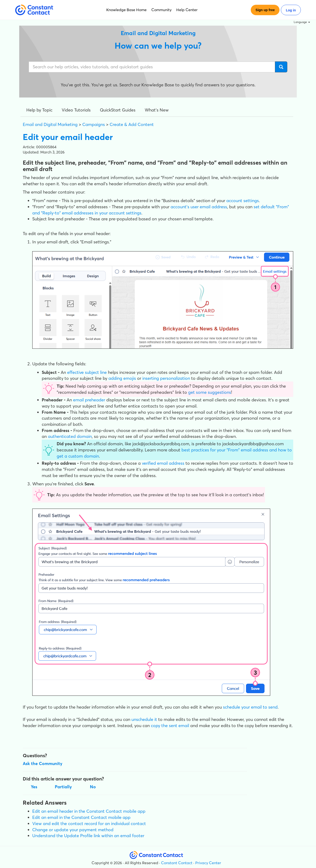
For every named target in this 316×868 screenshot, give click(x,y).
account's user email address (199, 207)
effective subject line (87, 372)
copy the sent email (170, 726)
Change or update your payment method (73, 830)
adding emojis (122, 378)
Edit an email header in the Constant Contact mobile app (89, 811)
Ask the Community (43, 764)
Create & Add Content (132, 124)
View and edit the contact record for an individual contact (89, 824)
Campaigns (94, 124)
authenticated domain (70, 436)
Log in (291, 10)
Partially (63, 787)
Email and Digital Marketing (50, 124)
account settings (243, 201)
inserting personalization (166, 378)
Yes (34, 787)
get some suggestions (210, 392)
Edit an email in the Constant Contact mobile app (81, 817)
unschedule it (144, 719)
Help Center (187, 10)
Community (161, 10)
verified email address (163, 463)
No (93, 787)
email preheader (89, 400)
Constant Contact (177, 863)
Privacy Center (208, 863)
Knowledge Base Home (126, 10)
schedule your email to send (250, 707)
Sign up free (265, 10)
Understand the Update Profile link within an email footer (88, 836)
